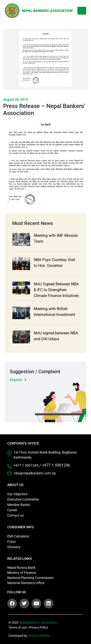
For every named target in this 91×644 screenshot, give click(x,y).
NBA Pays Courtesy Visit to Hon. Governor (54, 263)
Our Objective (17, 494)
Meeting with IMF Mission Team (56, 238)
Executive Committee (23, 499)
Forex (12, 542)
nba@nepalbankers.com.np (35, 473)
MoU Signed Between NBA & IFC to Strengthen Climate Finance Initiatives (56, 290)
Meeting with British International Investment (54, 312)
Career (12, 510)
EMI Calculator (18, 536)
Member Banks (19, 505)
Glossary (14, 547)
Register (16, 380)
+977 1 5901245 (26, 465)
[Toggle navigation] (82, 11)
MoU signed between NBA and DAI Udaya (56, 336)
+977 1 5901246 (56, 465)
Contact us (16, 515)
